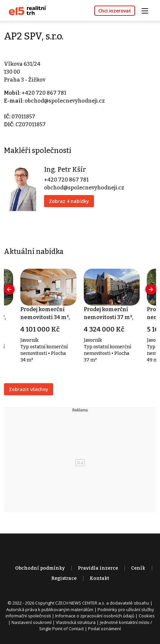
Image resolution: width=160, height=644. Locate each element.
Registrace (64, 578)
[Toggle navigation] (147, 10)
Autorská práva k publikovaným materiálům (50, 609)
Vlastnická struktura (76, 622)
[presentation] (9, 289)
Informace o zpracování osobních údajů (95, 616)
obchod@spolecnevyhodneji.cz (65, 101)
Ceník (138, 568)
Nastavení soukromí (32, 622)
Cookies (147, 616)
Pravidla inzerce (98, 568)
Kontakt (99, 578)
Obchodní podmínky (40, 568)
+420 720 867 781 (44, 93)
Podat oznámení (104, 629)
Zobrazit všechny (29, 389)
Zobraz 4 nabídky (69, 201)
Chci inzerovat (115, 11)
